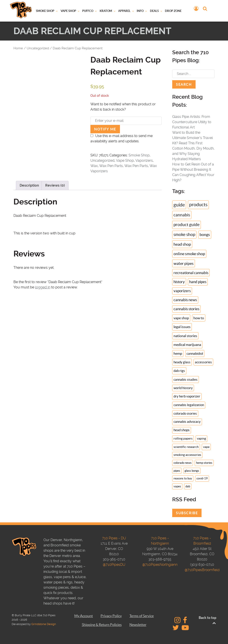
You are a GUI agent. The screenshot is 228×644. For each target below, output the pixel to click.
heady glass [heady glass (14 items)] (182, 362)
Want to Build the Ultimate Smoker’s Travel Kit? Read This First (192, 138)
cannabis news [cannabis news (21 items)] (185, 300)
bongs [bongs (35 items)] (205, 235)
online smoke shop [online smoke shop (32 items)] (189, 254)
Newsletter (138, 625)
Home (18, 48)
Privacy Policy (111, 616)
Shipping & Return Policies (102, 625)
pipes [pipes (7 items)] (177, 471)
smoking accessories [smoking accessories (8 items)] (187, 455)
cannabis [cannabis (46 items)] (182, 215)
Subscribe (187, 513)
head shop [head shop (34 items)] (182, 244)
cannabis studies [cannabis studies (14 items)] (186, 380)
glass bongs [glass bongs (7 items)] (192, 471)
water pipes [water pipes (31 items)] (184, 263)
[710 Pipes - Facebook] (185, 621)
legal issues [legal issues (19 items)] (182, 327)
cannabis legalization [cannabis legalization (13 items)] (189, 405)
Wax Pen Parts (111, 166)
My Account (84, 616)
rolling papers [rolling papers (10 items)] (183, 438)
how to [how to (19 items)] (199, 318)
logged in (43, 287)
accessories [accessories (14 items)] (203, 362)
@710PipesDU (114, 565)
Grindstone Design (44, 624)
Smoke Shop (139, 155)
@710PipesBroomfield (202, 570)
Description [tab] (29, 185)
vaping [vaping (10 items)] (201, 438)
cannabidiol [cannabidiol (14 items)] (195, 354)
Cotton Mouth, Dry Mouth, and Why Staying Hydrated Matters (193, 154)
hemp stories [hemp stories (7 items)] (204, 463)
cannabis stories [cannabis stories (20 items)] (186, 309)
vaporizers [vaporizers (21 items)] (182, 291)
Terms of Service (142, 616)
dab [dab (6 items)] (188, 486)
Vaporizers (144, 161)
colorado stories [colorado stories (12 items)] (185, 413)
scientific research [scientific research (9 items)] (186, 447)
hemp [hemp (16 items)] (178, 353)
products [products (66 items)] (198, 205)
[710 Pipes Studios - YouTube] (185, 629)
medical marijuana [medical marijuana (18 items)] (187, 345)
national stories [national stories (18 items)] (185, 336)
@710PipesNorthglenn (160, 565)
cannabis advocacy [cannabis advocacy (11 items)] (187, 422)
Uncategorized (38, 48)
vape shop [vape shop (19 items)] (181, 318)
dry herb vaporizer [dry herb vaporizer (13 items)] (187, 396)
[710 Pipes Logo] (21, 10)
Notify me (105, 129)
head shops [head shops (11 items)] (182, 430)
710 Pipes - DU (114, 538)
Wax (94, 166)
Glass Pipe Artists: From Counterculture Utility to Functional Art (192, 122)
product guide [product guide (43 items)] (187, 225)
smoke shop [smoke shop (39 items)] (184, 235)
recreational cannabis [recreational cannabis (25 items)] (191, 273)
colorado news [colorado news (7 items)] (183, 463)
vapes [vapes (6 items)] (177, 486)
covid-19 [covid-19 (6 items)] (202, 478)
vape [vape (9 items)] (206, 447)
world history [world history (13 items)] (183, 388)
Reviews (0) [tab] (55, 185)
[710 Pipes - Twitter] (176, 629)
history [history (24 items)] (179, 282)
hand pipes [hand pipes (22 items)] (198, 282)
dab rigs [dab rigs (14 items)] (179, 371)
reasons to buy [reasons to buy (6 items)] (183, 478)
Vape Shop (125, 161)
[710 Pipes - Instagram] (178, 621)
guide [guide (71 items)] (179, 205)
